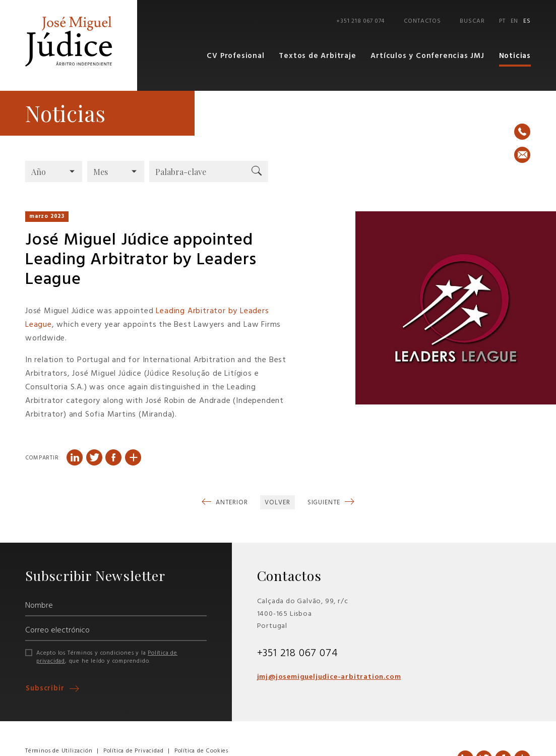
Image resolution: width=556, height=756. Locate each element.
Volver (277, 502)
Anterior (231, 502)
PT (502, 21)
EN (515, 21)
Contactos (423, 21)
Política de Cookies (201, 750)
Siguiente (325, 502)
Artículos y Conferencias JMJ (427, 56)
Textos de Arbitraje (318, 56)
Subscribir (46, 689)
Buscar (473, 21)
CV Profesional (236, 56)
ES (527, 21)
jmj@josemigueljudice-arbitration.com (329, 677)
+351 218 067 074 (361, 21)
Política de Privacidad (134, 750)
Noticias (515, 56)
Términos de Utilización (59, 750)
